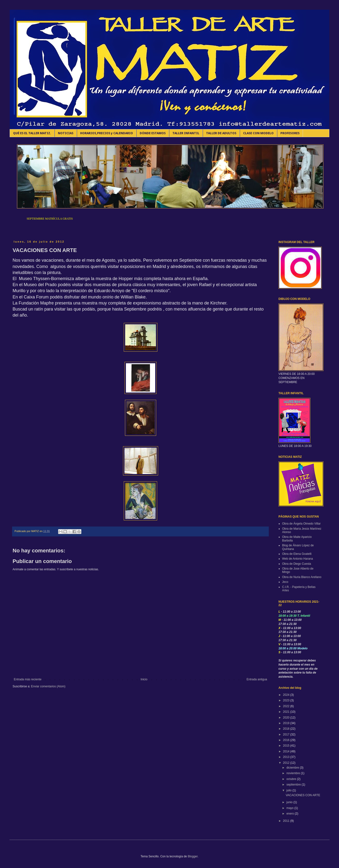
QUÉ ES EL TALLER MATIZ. (32, 133)
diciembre (293, 768)
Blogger (193, 856)
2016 (287, 740)
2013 (287, 757)
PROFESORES (290, 133)
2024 (287, 695)
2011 (287, 821)
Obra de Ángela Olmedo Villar (301, 524)
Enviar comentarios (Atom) (48, 686)
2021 (287, 712)
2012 (287, 763)
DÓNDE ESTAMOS (153, 133)
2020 (287, 718)
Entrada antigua (257, 679)
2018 (287, 729)
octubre (292, 779)
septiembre (294, 785)
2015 (287, 746)
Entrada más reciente (28, 679)
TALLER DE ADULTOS (221, 133)
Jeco (285, 582)
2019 (287, 723)
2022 (287, 706)
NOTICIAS (66, 133)
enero (291, 814)
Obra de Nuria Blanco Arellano (302, 577)
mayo (290, 808)
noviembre (294, 773)
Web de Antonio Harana (297, 559)
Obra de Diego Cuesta (297, 564)
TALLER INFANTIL (186, 133)
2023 (287, 700)
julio (289, 790)
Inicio (144, 679)
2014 (287, 751)
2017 (287, 734)
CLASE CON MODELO (258, 133)
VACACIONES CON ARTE (303, 795)
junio (290, 802)
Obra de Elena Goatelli (297, 554)
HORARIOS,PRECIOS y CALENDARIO (107, 133)
